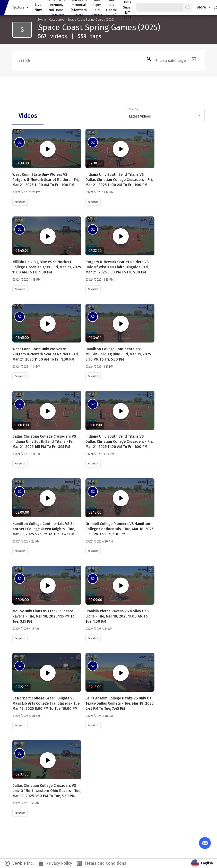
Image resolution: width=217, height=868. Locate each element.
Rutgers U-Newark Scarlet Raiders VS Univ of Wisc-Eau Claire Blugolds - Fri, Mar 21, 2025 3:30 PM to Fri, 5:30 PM (117, 267)
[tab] (28, 116)
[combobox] (166, 116)
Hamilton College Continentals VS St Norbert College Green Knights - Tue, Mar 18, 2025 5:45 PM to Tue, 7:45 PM (44, 529)
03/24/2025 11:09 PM (100, 454)
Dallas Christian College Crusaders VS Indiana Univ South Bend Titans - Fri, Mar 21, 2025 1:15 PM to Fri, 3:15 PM (44, 442)
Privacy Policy (55, 863)
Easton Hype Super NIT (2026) (128, 7)
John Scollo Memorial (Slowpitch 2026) (79, 7)
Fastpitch (20, 202)
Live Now (38, 7)
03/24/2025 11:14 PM (26, 367)
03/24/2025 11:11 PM (26, 454)
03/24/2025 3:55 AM (26, 803)
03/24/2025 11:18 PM (26, 280)
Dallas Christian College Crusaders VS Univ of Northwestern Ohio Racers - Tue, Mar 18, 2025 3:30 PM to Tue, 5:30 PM (47, 791)
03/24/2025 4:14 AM (99, 629)
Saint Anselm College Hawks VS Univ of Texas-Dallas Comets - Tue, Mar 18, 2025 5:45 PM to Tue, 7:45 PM (119, 703)
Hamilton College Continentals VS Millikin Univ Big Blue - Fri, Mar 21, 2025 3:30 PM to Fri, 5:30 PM (118, 354)
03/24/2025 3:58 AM (99, 716)
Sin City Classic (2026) (111, 7)
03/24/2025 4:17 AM (26, 629)
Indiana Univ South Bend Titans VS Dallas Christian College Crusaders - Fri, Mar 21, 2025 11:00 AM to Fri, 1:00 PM (119, 180)
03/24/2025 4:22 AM (26, 541)
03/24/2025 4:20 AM (99, 541)
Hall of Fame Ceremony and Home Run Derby (56, 7)
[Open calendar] (194, 59)
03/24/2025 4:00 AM (26, 716)
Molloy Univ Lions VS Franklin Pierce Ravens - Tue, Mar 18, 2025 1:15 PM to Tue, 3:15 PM (44, 616)
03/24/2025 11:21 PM (26, 192)
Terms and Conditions (101, 863)
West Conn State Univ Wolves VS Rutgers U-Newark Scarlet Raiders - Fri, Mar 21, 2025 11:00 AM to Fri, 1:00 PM (46, 180)
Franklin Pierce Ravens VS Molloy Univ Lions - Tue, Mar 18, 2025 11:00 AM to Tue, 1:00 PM (117, 616)
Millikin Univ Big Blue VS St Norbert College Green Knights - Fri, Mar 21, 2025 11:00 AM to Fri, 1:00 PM (47, 267)
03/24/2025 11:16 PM (99, 280)
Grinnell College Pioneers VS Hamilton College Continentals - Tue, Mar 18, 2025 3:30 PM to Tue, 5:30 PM (119, 529)
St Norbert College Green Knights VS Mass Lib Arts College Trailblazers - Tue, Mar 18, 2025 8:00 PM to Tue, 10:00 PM (46, 703)
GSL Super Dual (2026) (97, 7)
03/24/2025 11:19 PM (99, 192)
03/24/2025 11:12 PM (99, 367)
